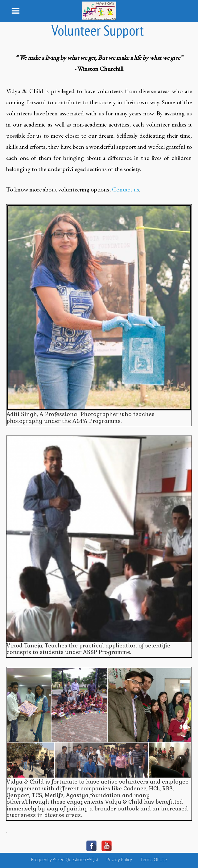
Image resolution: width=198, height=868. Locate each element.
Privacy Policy (119, 859)
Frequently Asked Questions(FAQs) (64, 859)
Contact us (126, 189)
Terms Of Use (154, 859)
